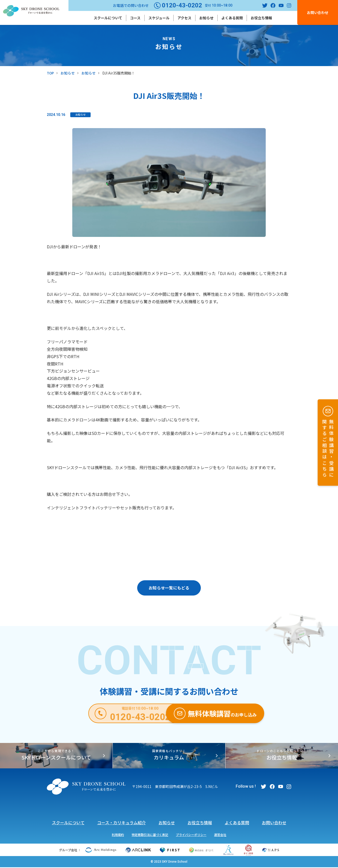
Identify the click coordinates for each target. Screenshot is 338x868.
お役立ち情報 (261, 18)
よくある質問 (232, 18)
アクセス (184, 18)
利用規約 (118, 835)
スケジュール (159, 18)
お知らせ (206, 18)
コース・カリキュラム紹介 (122, 823)
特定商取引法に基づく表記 (150, 835)
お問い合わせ (318, 12)
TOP (51, 73)
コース (135, 18)
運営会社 (220, 835)
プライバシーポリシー (191, 835)
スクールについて (108, 18)
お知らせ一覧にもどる (169, 588)
